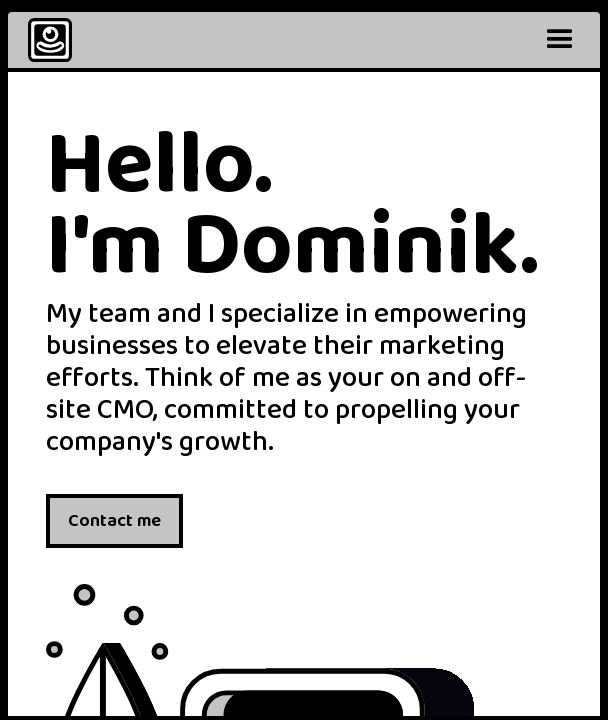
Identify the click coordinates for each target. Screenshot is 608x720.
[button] (560, 40)
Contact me (114, 521)
